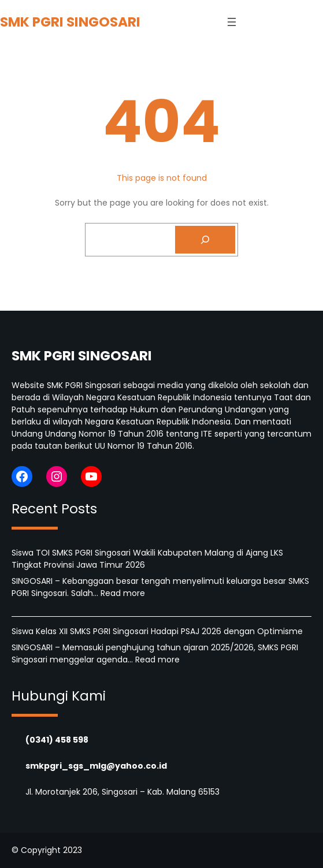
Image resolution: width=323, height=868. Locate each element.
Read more (123, 593)
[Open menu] (232, 22)
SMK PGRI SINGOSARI (70, 22)
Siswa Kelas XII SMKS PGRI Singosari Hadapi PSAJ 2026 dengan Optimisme (157, 631)
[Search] (205, 240)
